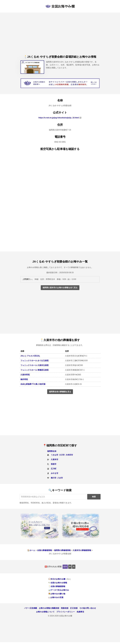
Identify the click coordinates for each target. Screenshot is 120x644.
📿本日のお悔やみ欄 (57, 579)
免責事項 (80, 612)
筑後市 (54, 464)
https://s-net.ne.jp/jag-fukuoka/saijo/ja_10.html (59, 118)
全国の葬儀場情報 (45, 550)
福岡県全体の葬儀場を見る (60, 392)
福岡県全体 (52, 451)
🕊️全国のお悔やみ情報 (58, 583)
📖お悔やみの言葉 (56, 597)
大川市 (62, 455)
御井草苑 (24, 379)
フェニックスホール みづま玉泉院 (35, 361)
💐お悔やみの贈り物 (57, 594)
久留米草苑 (25, 375)
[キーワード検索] (53, 497)
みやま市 (55, 473)
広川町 (54, 469)
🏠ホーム (31, 550)
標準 (65, 567)
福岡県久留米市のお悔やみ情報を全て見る (60, 288)
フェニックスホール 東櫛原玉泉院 (35, 370)
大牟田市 (69, 455)
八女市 (60, 478)
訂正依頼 (74, 608)
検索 (94, 497)
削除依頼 (65, 608)
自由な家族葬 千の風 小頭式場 (33, 384)
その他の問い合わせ (88, 608)
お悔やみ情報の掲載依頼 (49, 608)
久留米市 (55, 459)
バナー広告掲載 (31, 608)
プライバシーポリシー (66, 612)
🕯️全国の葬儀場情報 (57, 586)
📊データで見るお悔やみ (59, 590)
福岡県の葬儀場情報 (62, 550)
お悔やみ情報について (45, 612)
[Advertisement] (60, 36)
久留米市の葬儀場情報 (82, 550)
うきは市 (55, 455)
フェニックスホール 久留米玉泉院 (35, 365)
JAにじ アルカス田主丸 (30, 356)
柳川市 (54, 478)
